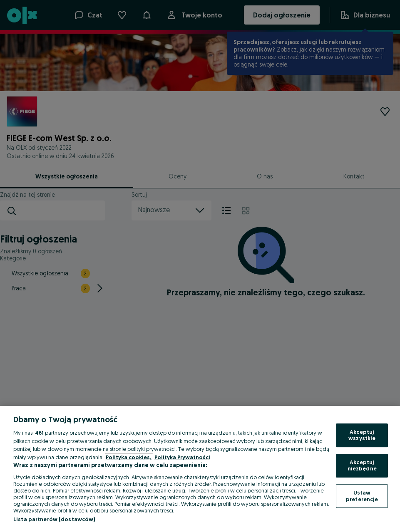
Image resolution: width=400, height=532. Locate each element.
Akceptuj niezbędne (362, 465)
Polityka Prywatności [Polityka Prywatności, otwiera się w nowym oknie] (182, 457)
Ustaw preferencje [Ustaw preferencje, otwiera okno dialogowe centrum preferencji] (362, 496)
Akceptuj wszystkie (362, 435)
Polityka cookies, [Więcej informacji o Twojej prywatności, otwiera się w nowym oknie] (129, 457)
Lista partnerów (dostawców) (54, 519)
